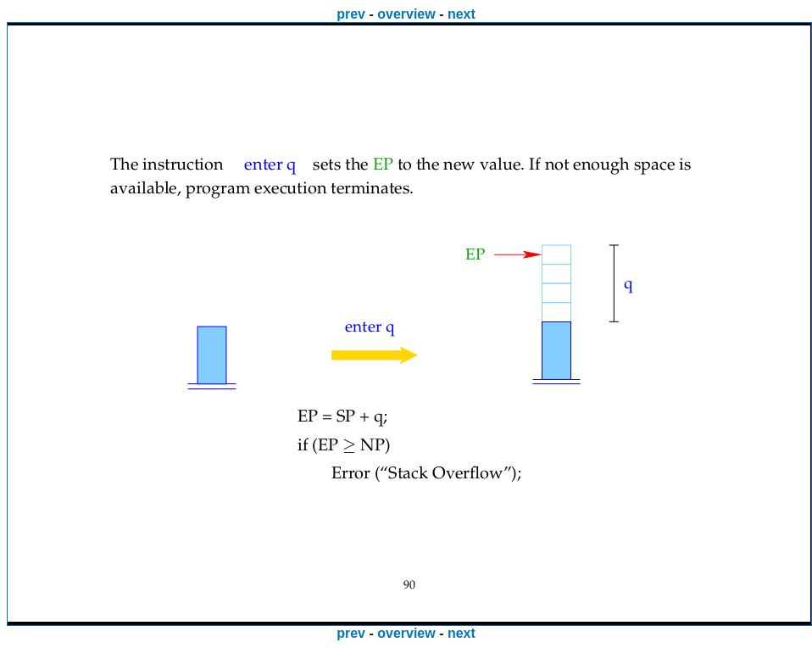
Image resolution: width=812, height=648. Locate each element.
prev (351, 14)
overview (406, 14)
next (462, 14)
